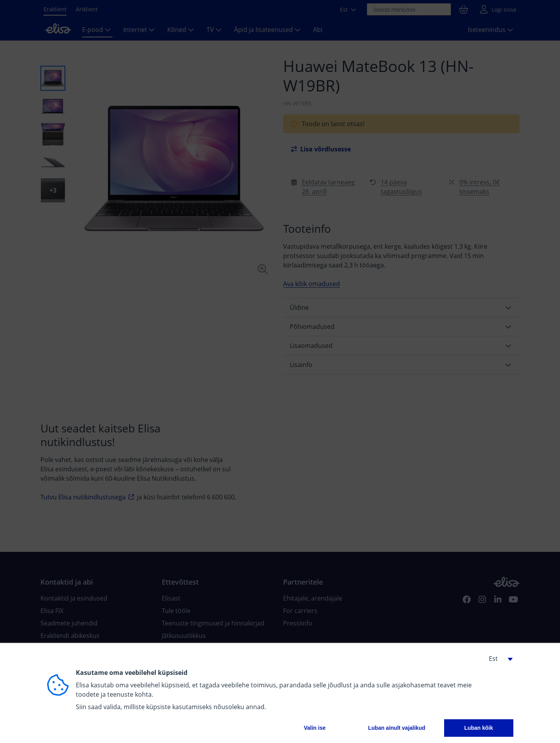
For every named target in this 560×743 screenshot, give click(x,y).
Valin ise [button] (315, 728)
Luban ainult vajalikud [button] (396, 728)
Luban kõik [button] (479, 728)
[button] (498, 659)
